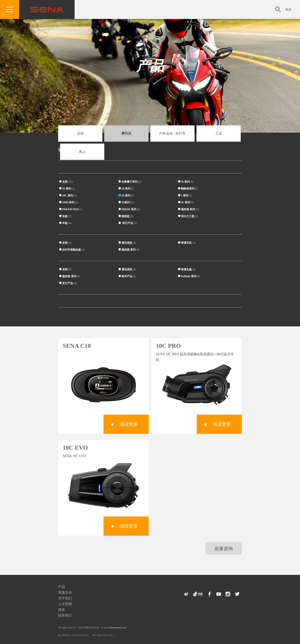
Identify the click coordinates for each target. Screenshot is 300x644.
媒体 (62, 610)
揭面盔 (126, 216)
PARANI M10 (71, 209)
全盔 (65, 216)
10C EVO (75, 448)
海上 (82, 152)
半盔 (65, 223)
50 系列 (186, 182)
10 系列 (126, 195)
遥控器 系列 (188, 209)
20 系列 (126, 189)
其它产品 (128, 223)
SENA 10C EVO (74, 456)
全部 (80, 133)
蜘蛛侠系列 (188, 189)
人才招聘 (65, 604)
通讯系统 (127, 243)
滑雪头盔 (187, 269)
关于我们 (65, 598)
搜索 (288, 9)
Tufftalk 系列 (189, 276)
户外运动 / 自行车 (172, 133)
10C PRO (168, 346)
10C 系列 (68, 195)
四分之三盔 (188, 216)
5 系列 (185, 195)
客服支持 (65, 593)
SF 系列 (186, 202)
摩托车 (126, 133)
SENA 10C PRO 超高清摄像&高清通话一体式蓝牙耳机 (195, 357)
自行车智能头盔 (72, 250)
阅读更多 (129, 424)
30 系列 (67, 189)
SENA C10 (77, 346)
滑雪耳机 (187, 243)
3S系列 (126, 202)
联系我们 (65, 615)
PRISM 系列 (129, 209)
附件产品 (127, 276)
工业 (219, 133)
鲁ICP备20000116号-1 (103, 635)
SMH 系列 (69, 202)
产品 (150, 66)
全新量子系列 (130, 182)
